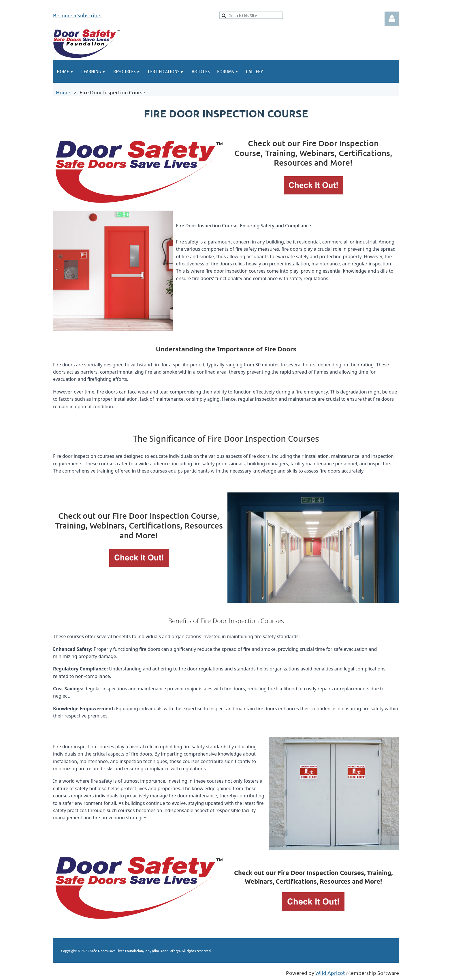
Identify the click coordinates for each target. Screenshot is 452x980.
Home (63, 92)
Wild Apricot (330, 973)
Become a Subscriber (78, 15)
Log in (392, 19)
